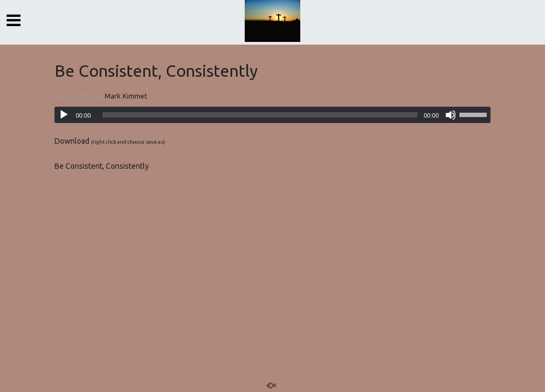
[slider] (260, 115)
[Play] (64, 115)
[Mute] (451, 115)
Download (72, 141)
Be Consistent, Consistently (156, 71)
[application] (272, 115)
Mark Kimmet (126, 96)
